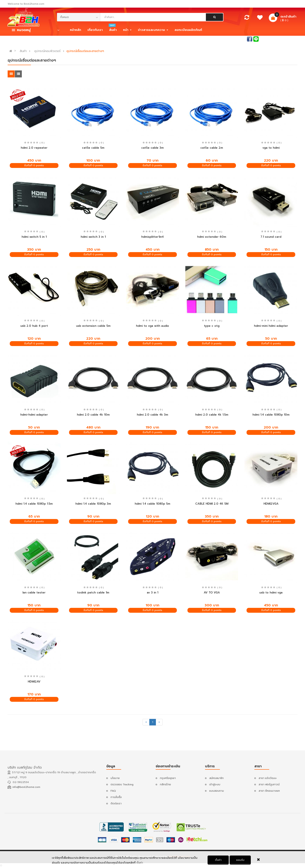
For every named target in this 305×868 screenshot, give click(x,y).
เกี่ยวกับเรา (95, 30)
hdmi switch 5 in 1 (34, 237)
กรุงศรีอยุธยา (168, 778)
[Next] (159, 722)
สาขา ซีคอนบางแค (269, 791)
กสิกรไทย (165, 784)
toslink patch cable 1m (93, 593)
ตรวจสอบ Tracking (122, 784)
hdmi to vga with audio (152, 326)
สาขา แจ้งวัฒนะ (268, 778)
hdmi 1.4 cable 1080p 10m (271, 415)
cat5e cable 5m (93, 148)
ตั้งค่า (140, 863)
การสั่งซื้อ (116, 797)
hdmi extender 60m (212, 237)
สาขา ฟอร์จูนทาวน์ (269, 784)
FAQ (113, 791)
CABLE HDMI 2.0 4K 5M (212, 504)
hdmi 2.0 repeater (34, 148)
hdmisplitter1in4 (152, 237)
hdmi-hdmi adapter (34, 415)
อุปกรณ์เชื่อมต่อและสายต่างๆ (85, 51)
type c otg (212, 326)
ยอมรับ (240, 860)
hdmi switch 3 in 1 (93, 237)
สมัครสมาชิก (290, 39)
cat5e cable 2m (212, 148)
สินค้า (23, 51)
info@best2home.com (26, 787)
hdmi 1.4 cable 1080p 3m (93, 504)
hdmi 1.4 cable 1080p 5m (152, 504)
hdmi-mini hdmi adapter (271, 326)
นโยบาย (115, 778)
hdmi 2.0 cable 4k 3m (152, 415)
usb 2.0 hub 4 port (34, 326)
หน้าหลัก (76, 30)
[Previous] (146, 722)
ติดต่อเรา (116, 803)
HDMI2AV (34, 682)
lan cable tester (34, 593)
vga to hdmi (271, 148)
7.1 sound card (271, 237)
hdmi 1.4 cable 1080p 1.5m (34, 504)
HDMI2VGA (271, 504)
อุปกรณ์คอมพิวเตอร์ (47, 51)
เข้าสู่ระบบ (271, 39)
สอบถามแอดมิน (237, 39)
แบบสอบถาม (217, 791)
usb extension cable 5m (93, 326)
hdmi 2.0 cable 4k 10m (93, 415)
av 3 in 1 (152, 593)
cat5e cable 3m (152, 148)
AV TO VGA (212, 593)
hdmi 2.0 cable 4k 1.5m (212, 415)
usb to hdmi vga (271, 593)
